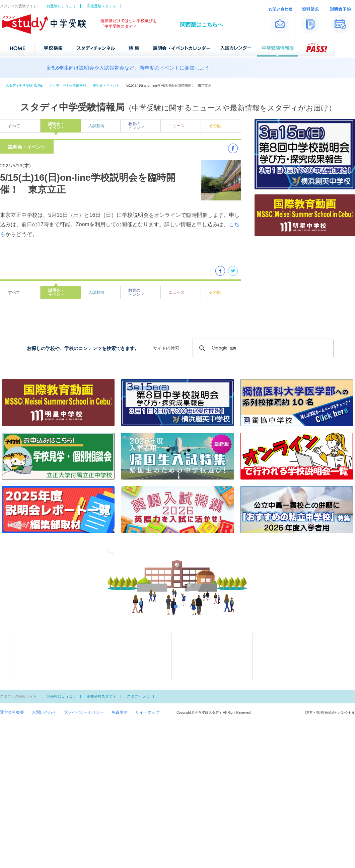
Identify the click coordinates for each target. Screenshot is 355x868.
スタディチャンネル (120, 635)
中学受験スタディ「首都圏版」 (32, 624)
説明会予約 (273, 643)
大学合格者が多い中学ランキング (128, 650)
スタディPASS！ (198, 679)
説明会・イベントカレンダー (209, 635)
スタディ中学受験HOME (24, 85)
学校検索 (29, 635)
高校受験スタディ (101, 6)
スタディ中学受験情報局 (68, 85)
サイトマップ (147, 712)
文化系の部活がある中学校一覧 (126, 679)
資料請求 (271, 635)
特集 (106, 643)
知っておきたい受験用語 (201, 658)
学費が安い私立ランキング (122, 658)
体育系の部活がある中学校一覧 (126, 672)
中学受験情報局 (197, 650)
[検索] (262, 348)
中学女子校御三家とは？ (201, 672)
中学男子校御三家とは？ (201, 665)
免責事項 (120, 712)
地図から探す (29, 643)
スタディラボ (138, 696)
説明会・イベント (106, 85)
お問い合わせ (44, 712)
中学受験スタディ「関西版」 (329, 624)
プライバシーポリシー (84, 712)
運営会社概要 (12, 712)
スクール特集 (110, 665)
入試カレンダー (197, 643)
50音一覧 (25, 650)
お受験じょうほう (61, 6)
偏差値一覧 (27, 658)
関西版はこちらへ (202, 25)
